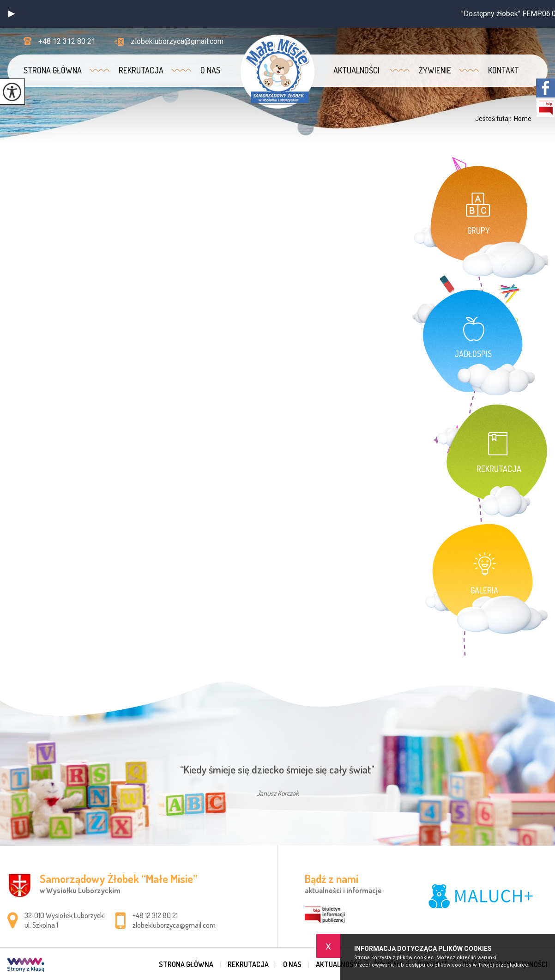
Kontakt (504, 70)
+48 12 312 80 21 (60, 41)
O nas (210, 70)
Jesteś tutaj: (495, 119)
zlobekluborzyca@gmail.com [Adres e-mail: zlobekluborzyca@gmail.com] (174, 925)
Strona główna (53, 70)
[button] (12, 14)
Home (523, 119)
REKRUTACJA (141, 70)
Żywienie (435, 70)
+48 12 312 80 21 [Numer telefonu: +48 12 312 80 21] (155, 915)
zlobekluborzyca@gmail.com (169, 41)
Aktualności (356, 70)
